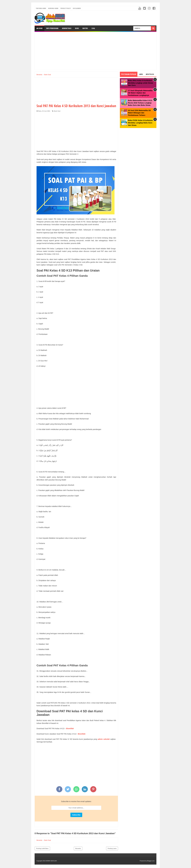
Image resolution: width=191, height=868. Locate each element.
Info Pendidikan (52, 28)
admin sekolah (104, 739)
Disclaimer (77, 8)
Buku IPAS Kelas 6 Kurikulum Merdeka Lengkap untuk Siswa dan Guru (140, 83)
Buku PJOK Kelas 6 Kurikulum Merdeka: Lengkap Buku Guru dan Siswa (140, 123)
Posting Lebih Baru (42, 848)
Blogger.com (151, 861)
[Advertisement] (95, 51)
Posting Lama (112, 848)
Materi (85, 28)
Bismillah (70, 729)
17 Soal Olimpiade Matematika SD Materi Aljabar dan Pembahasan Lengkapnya (140, 93)
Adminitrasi (67, 28)
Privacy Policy (66, 8)
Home (39, 28)
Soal (93, 28)
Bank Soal (57, 111)
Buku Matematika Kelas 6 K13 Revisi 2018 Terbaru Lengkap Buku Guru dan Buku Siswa (140, 103)
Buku (77, 28)
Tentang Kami (41, 8)
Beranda (78, 848)
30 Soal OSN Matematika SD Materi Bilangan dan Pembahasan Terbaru (139, 113)
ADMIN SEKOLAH (51, 861)
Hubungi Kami (53, 8)
